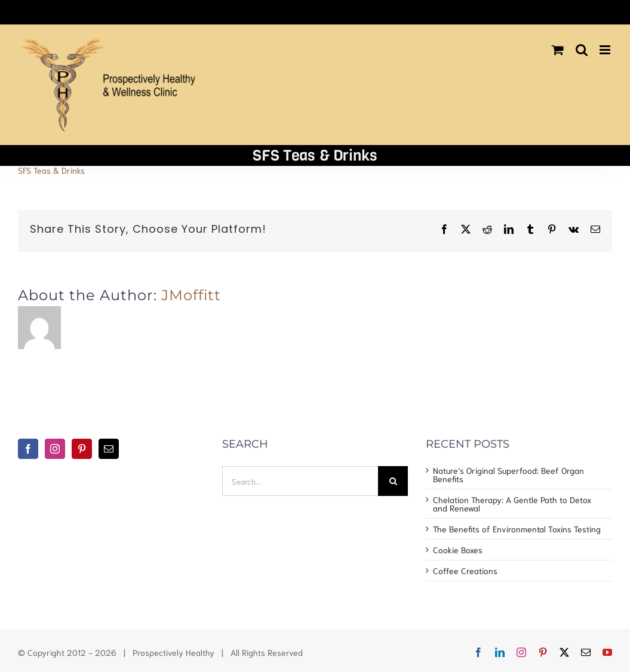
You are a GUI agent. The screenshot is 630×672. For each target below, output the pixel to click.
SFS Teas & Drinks (51, 170)
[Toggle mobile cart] (558, 50)
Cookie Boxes (458, 550)
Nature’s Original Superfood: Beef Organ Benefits (508, 474)
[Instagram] (55, 449)
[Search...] (300, 481)
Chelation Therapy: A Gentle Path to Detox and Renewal (512, 504)
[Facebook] (28, 449)
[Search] (393, 481)
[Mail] (109, 449)
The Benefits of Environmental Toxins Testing (517, 529)
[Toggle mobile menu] (606, 50)
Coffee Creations (465, 571)
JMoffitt (191, 295)
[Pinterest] (82, 449)
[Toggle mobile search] (582, 50)
